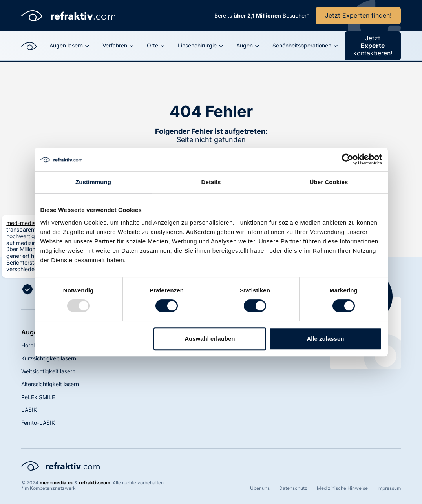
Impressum (389, 488)
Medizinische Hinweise (342, 488)
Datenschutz (293, 488)
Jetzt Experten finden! (358, 15)
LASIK (29, 410)
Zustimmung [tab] (93, 182)
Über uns (260, 488)
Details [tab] (211, 182)
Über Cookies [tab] (329, 182)
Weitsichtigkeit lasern (48, 371)
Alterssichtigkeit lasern (50, 384)
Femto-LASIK (38, 423)
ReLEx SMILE (38, 397)
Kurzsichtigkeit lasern (49, 358)
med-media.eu (25, 223)
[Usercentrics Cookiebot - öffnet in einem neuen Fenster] (348, 159)
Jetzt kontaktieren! (373, 46)
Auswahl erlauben (210, 339)
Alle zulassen (325, 339)
